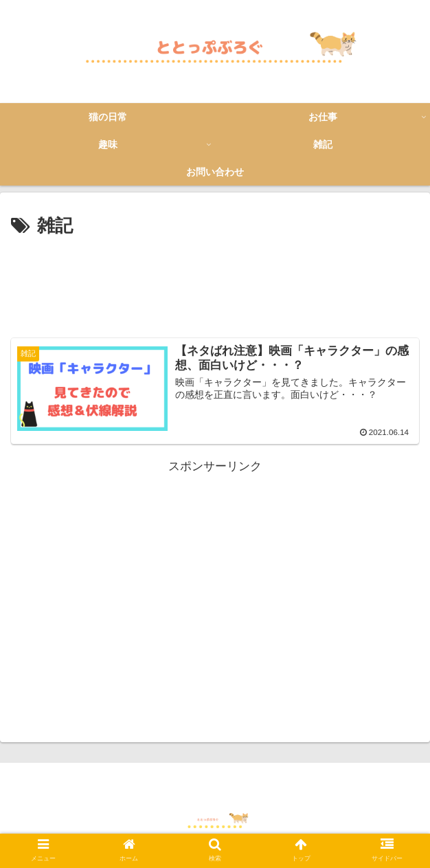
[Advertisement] (215, 283)
